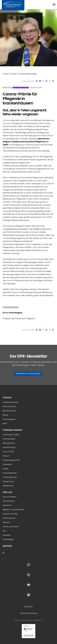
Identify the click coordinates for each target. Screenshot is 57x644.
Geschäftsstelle (9, 501)
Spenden (7, 546)
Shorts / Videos (8, 452)
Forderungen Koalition (11, 435)
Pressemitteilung (36, 88)
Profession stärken (12, 430)
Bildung (6, 415)
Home (6, 74)
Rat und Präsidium (10, 497)
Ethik (4, 531)
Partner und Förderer (11, 527)
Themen (7, 398)
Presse (14, 74)
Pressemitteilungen (28, 74)
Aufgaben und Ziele (10, 514)
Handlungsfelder (9, 419)
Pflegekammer (8, 481)
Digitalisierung (8, 486)
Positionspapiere (9, 439)
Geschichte (7, 505)
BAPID (5, 423)
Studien (6, 469)
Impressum (28, 607)
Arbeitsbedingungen (21, 88)
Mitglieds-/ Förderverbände (13, 510)
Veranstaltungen (9, 447)
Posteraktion (7, 464)
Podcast (6, 456)
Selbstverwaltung (9, 406)
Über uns (7, 492)
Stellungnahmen (9, 443)
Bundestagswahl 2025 (11, 460)
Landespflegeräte (10, 477)
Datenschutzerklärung (28, 613)
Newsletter (7, 535)
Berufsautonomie (9, 411)
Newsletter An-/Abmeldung (28, 373)
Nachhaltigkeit (8, 539)
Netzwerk (6, 522)
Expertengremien (9, 518)
